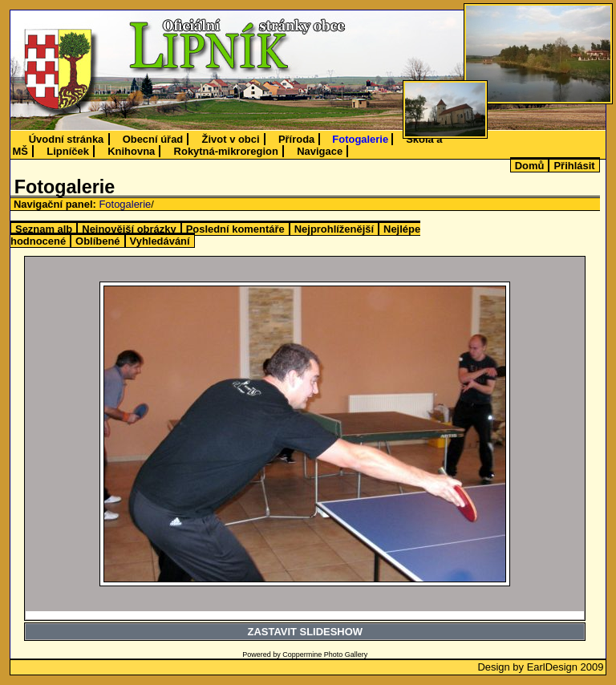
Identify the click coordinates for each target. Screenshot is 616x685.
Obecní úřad (153, 139)
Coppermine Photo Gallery (325, 655)
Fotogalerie (360, 139)
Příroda (296, 139)
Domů (530, 166)
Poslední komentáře (235, 229)
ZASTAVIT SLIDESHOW (305, 632)
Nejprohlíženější (334, 229)
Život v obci (231, 139)
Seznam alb (44, 229)
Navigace (320, 151)
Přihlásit (574, 166)
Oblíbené (97, 241)
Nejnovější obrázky (129, 229)
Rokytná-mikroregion (226, 151)
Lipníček (68, 151)
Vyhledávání (160, 241)
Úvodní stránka (67, 139)
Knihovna (131, 151)
